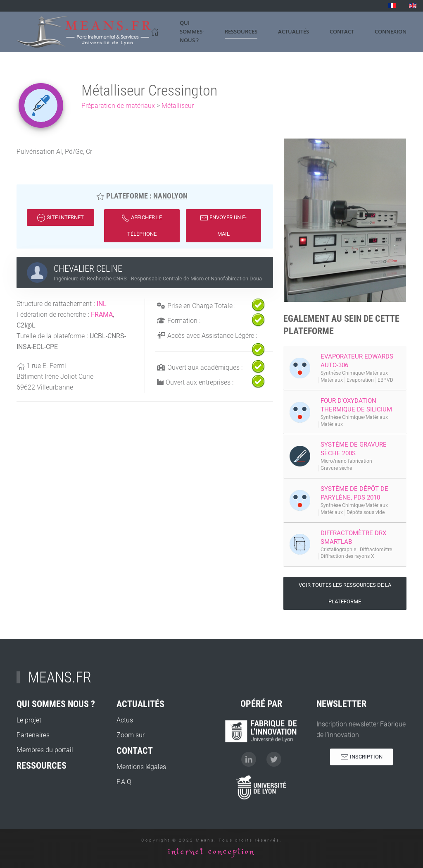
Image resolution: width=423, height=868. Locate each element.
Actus (125, 745)
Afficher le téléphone (142, 225)
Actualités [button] (293, 31)
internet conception (211, 852)
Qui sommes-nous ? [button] (192, 31)
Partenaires (33, 759)
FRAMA (102, 314)
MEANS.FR (60, 683)
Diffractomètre (376, 550)
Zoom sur (131, 759)
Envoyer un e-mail (223, 225)
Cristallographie (338, 550)
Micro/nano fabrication (346, 461)
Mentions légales (141, 791)
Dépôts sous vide (366, 512)
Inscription (361, 762)
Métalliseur (178, 106)
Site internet (61, 218)
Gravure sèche (336, 468)
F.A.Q (124, 806)
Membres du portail (45, 774)
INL (102, 304)
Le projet (29, 745)
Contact (342, 31)
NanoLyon (170, 196)
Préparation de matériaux (118, 106)
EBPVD (385, 380)
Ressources (241, 31)
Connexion (391, 31)
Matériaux (332, 380)
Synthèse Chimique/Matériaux (354, 373)
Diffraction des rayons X (347, 556)
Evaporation (360, 380)
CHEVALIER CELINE (88, 269)
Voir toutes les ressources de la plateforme (345, 593)
